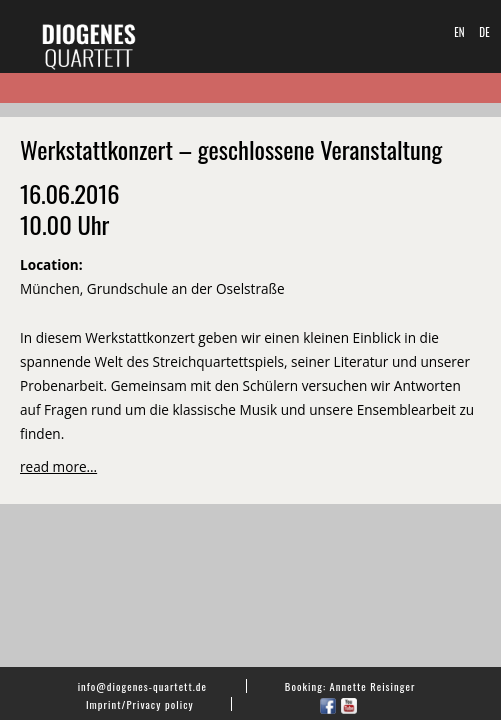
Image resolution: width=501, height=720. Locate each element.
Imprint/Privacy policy (140, 704)
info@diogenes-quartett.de (142, 686)
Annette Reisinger (373, 686)
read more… (58, 466)
